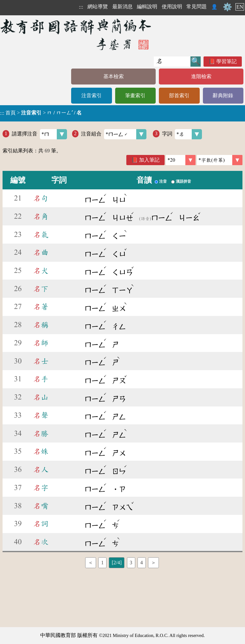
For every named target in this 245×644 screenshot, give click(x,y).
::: (81, 7)
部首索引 (179, 95)
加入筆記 (149, 160)
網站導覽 (98, 7)
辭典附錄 (223, 95)
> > (41, 113)
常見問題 (197, 7)
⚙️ (227, 7)
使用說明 (172, 7)
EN (240, 7)
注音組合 (114, 134)
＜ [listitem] (91, 563)
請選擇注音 (39, 134)
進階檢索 (201, 76)
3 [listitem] (131, 563)
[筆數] (181, 160)
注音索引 (92, 95)
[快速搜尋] (172, 62)
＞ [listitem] (153, 563)
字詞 (182, 134)
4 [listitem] (142, 563)
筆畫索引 (135, 95)
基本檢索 (114, 76)
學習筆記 (226, 61)
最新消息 (122, 7)
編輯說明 (147, 7)
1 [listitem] (102, 563)
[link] (220, 160)
